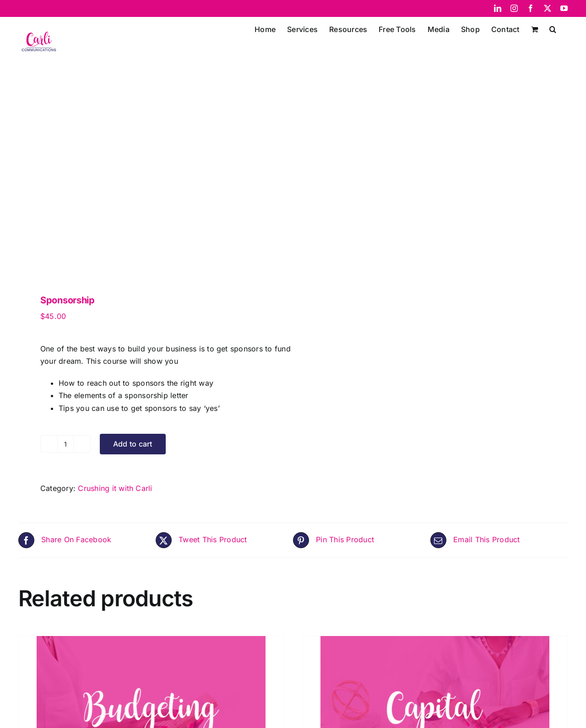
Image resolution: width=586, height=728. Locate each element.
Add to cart (133, 444)
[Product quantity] (65, 444)
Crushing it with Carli (115, 488)
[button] (553, 28)
